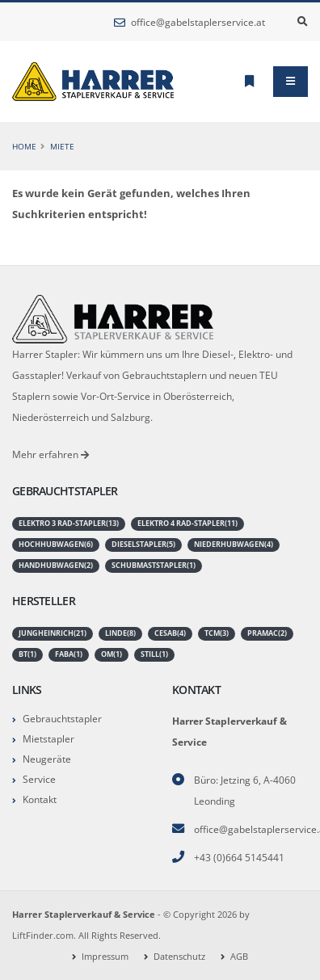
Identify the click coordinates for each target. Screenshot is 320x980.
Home (24, 146)
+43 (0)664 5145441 (239, 857)
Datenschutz (179, 957)
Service (39, 779)
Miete (62, 146)
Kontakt (40, 799)
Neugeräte (47, 759)
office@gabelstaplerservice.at (189, 22)
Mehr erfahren (51, 454)
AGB (239, 957)
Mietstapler (48, 738)
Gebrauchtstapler (62, 718)
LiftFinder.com (43, 936)
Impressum (105, 957)
